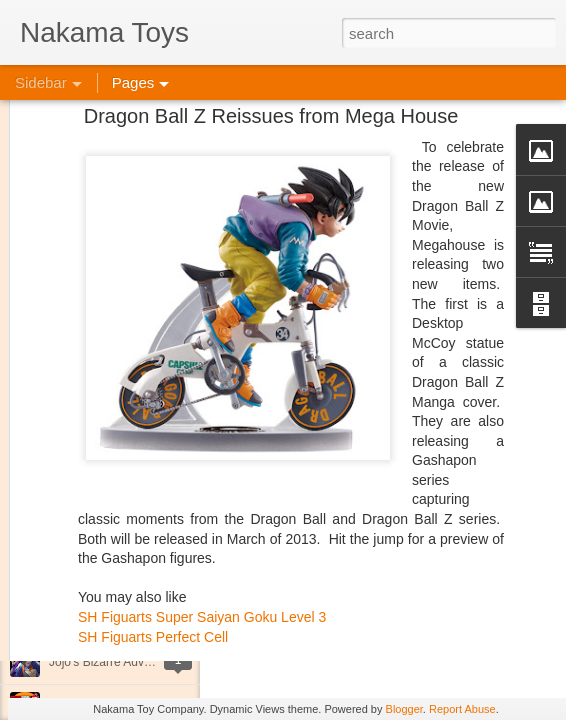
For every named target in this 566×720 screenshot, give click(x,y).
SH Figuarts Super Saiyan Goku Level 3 (202, 532)
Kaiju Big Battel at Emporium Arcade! (147, 617)
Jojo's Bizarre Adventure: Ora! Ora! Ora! (155, 662)
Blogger (404, 709)
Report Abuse (462, 709)
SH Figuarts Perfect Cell (153, 552)
